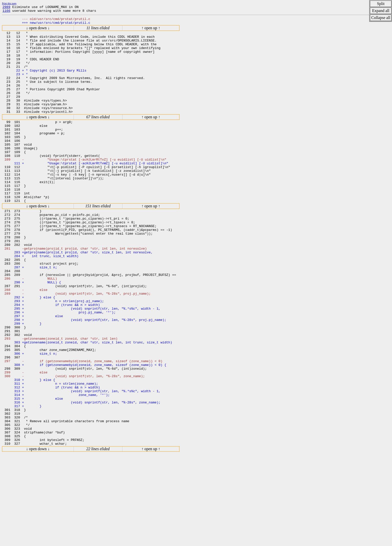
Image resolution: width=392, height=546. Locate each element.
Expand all (381, 11)
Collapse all (381, 18)
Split (381, 4)
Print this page (9, 3)
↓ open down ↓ (38, 31)
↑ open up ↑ (151, 31)
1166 (6, 12)
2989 (6, 8)
